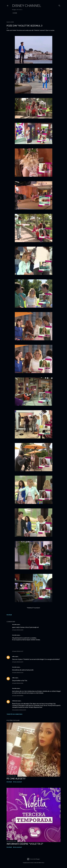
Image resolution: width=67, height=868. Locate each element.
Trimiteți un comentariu (14, 714)
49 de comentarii (17, 782)
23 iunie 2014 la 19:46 (18, 683)
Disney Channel (27, 5)
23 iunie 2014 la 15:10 (18, 673)
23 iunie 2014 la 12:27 (18, 662)
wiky (13, 656)
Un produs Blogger (33, 859)
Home (15, 13)
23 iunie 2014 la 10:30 (18, 630)
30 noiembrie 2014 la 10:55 (19, 710)
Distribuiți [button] (9, 615)
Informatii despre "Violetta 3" (25, 844)
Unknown (15, 701)
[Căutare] (59, 5)
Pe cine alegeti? (16, 778)
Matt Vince (41, 863)
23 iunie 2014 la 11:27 (18, 651)
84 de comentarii (17, 847)
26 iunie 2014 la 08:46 (18, 696)
